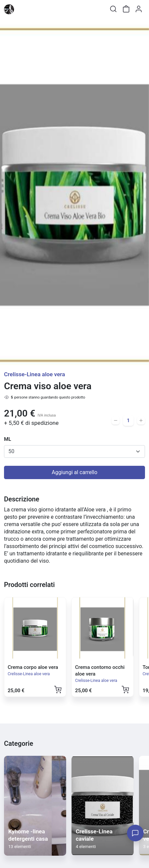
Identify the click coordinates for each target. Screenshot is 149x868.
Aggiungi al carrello (75, 472)
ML (8, 439)
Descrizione (22, 499)
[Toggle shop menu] (22, 9)
